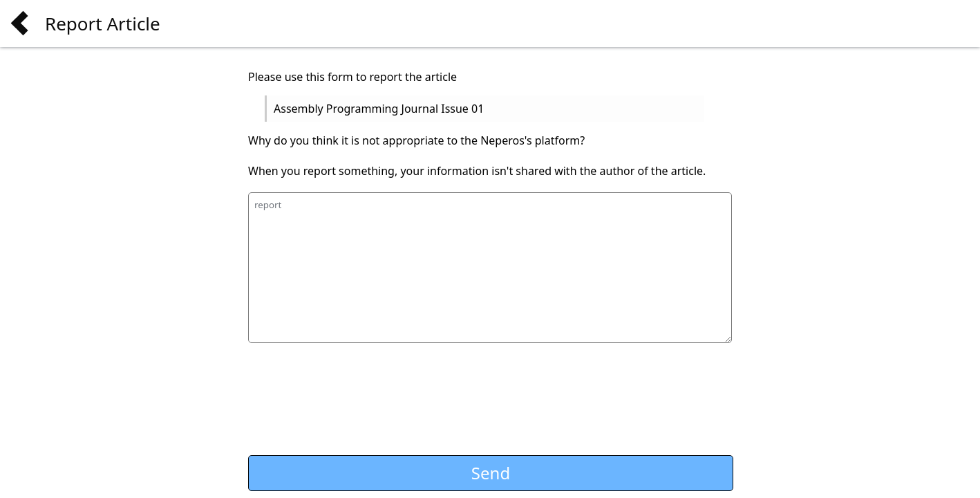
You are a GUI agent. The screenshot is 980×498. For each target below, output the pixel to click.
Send (491, 473)
